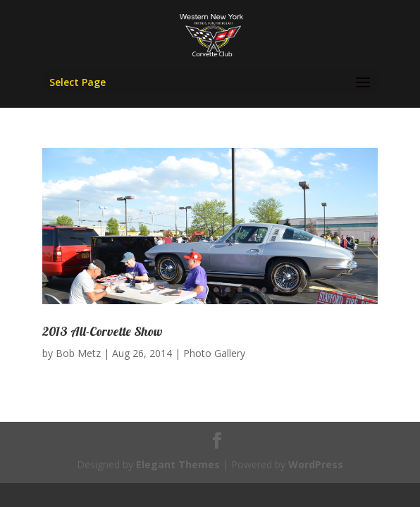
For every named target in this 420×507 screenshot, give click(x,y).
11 (228, 290)
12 (240, 290)
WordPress (316, 464)
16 (288, 290)
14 (264, 290)
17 (300, 290)
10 (216, 290)
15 (276, 290)
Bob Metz (78, 353)
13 (252, 290)
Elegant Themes (178, 464)
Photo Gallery (214, 353)
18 (312, 290)
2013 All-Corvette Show (103, 331)
